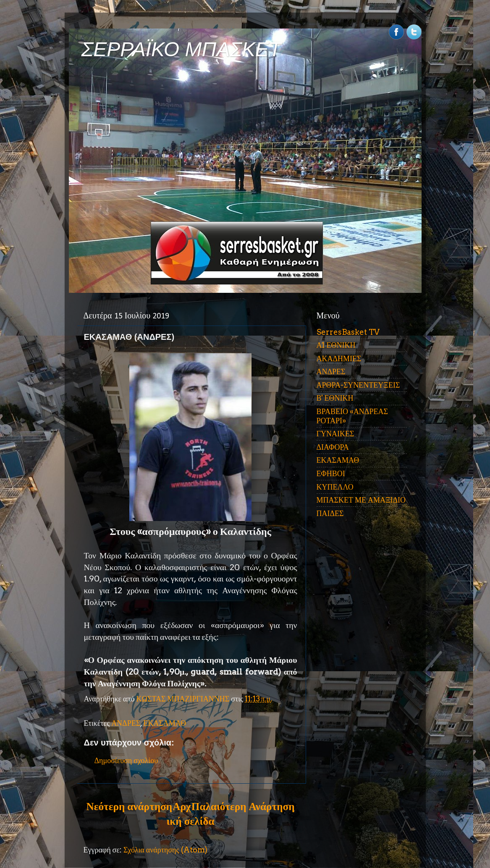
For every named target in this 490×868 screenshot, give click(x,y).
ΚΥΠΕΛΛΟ (335, 487)
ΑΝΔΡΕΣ (126, 723)
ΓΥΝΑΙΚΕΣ (335, 434)
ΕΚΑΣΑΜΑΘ (165, 723)
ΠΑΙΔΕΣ (330, 513)
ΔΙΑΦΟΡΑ (333, 447)
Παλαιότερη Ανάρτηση (243, 806)
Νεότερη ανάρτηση (129, 806)
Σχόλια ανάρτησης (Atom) (165, 850)
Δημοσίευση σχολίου (126, 760)
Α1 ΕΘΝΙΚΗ (336, 345)
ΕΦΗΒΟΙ (331, 473)
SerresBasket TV (348, 332)
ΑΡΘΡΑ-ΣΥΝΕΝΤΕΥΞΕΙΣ (358, 385)
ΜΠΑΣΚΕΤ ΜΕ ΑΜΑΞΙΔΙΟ (361, 500)
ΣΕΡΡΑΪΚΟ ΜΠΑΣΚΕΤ (181, 49)
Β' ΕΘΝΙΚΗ (335, 398)
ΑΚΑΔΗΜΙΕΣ (339, 358)
